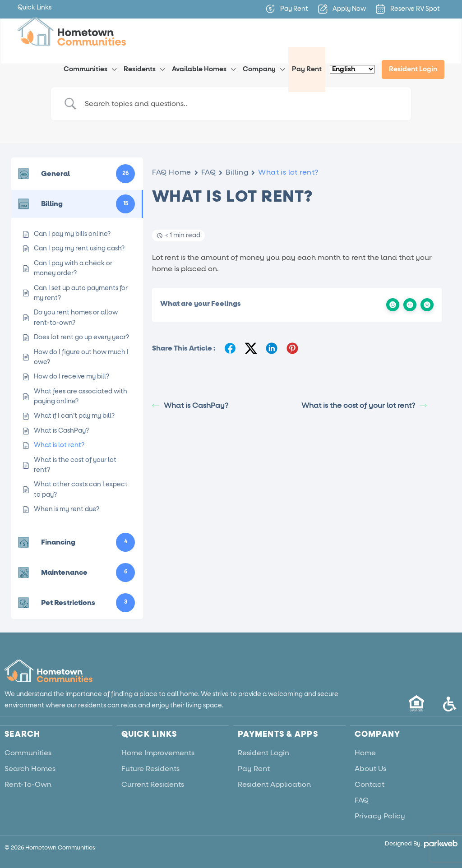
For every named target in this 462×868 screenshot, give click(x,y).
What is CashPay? (190, 406)
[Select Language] (352, 69)
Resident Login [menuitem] (413, 69)
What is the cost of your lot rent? (364, 406)
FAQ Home (171, 172)
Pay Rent (307, 69)
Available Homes (199, 69)
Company (259, 69)
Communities (85, 69)
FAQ (209, 172)
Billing (237, 172)
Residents (140, 69)
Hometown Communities (60, 847)
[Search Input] (242, 104)
